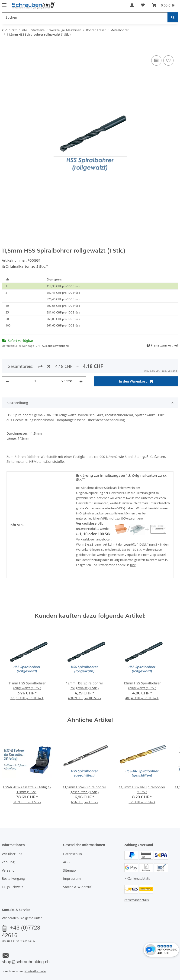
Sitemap (69, 870)
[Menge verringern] (7, 381)
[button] (132, 5)
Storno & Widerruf (77, 887)
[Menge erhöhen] (81, 381)
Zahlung (8, 862)
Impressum (72, 878)
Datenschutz (73, 854)
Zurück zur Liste (16, 30)
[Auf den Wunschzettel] (168, 60)
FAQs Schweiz (13, 887)
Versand (172, 371)
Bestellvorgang (13, 878)
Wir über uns (12, 854)
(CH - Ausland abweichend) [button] (52, 346)
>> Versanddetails (137, 900)
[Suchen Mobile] (85, 17)
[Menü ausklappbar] (4, 3)
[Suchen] (173, 17)
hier (133, 565)
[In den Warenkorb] (6, 49)
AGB (66, 862)
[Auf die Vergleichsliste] (156, 60)
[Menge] (35, 381)
